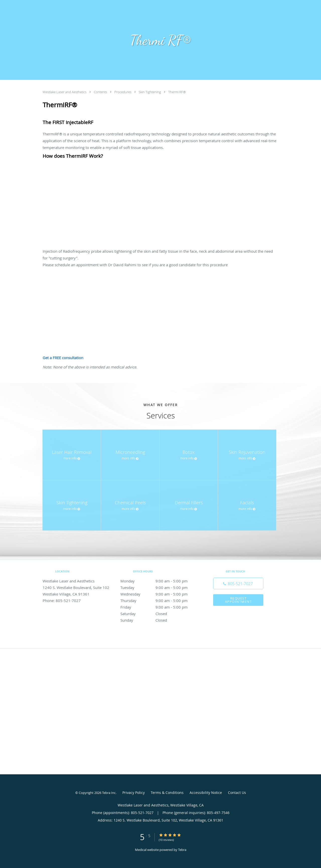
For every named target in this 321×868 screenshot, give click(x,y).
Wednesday (159, 594)
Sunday (159, 620)
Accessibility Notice (206, 793)
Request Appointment (238, 600)
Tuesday (159, 587)
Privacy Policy (134, 793)
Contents (101, 92)
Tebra (182, 850)
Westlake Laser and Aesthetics (65, 92)
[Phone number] (238, 583)
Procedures (123, 92)
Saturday (159, 614)
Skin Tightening (150, 92)
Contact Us (237, 793)
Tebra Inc (109, 793)
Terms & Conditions (167, 793)
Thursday (159, 601)
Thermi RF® (177, 92)
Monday (159, 581)
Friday (159, 607)
